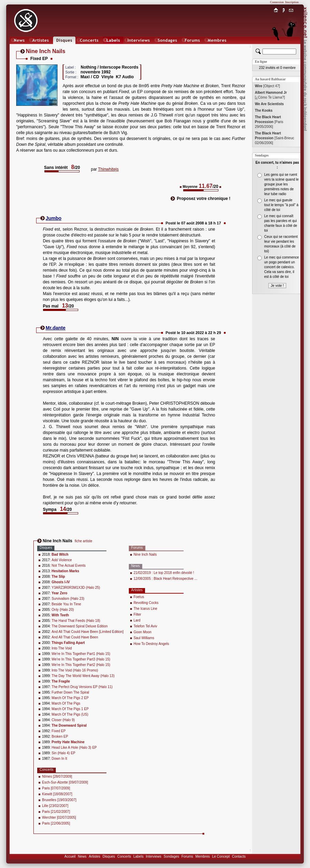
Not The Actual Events (69, 566)
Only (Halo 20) (63, 610)
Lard (137, 620)
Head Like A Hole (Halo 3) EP (74, 748)
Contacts (239, 856)
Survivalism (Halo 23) (68, 599)
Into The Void (62, 648)
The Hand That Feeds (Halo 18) (76, 621)
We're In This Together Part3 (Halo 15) (81, 659)
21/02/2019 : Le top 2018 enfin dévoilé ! (164, 573)
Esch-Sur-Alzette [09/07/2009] (65, 782)
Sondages (171, 856)
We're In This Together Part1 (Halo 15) (81, 654)
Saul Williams (144, 638)
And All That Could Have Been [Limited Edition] (88, 632)
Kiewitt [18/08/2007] (57, 794)
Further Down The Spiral (70, 692)
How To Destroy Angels (151, 644)
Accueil (70, 856)
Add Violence (62, 560)
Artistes (95, 856)
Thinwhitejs (108, 169)
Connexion (277, 2)
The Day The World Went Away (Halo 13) (83, 676)
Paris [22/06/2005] (56, 823)
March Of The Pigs (66, 703)
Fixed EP (59, 731)
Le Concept (221, 856)
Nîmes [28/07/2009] (57, 776)
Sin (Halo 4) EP (64, 753)
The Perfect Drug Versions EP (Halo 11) (82, 687)
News (82, 856)
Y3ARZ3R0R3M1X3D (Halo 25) (76, 588)
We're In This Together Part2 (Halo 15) (81, 665)
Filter (137, 614)
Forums (187, 856)
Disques (109, 856)
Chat (291, 47)
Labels (138, 856)
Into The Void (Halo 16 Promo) (75, 670)
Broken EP (60, 736)
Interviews (153, 856)
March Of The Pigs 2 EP (70, 698)
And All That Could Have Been (75, 637)
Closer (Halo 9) (63, 720)
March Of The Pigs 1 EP (70, 709)
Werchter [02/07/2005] (59, 817)
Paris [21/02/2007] (56, 812)
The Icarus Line (146, 609)
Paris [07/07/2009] (56, 788)
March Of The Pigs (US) (70, 714)
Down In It (59, 759)
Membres (203, 856)
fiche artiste (84, 541)
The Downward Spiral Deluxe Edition (80, 626)
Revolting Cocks (146, 603)
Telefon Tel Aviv (146, 626)
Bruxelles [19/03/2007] (59, 800)
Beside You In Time (66, 604)
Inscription (292, 2)
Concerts (124, 856)
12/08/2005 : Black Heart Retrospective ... (166, 579)
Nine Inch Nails (145, 554)
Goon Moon (143, 632)
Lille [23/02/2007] (55, 806)
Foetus (139, 597)
